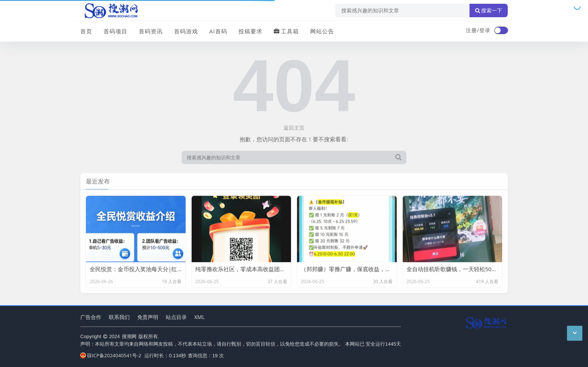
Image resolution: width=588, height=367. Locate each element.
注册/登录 (478, 30)
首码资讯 (151, 31)
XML (199, 317)
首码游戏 (186, 31)
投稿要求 (250, 31)
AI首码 (218, 31)
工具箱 (286, 31)
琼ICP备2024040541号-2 (111, 355)
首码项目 (115, 31)
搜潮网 (129, 336)
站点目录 (176, 317)
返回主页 (294, 128)
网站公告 (322, 31)
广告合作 (91, 317)
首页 (86, 31)
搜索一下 (489, 10)
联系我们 (119, 317)
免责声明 (148, 317)
